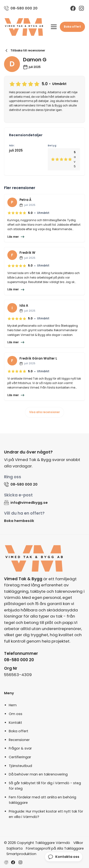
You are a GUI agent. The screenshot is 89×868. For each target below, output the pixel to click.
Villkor (78, 843)
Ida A (24, 306)
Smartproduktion (21, 854)
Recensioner (19, 740)
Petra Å (25, 200)
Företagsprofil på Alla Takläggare (55, 848)
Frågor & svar (20, 748)
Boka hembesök (19, 521)
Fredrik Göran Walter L (38, 358)
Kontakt (15, 723)
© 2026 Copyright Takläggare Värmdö (37, 843)
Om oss (16, 714)
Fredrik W (27, 253)
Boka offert (72, 27)
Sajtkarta (14, 848)
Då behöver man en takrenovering (38, 774)
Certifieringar (20, 757)
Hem (13, 705)
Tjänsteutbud (20, 766)
